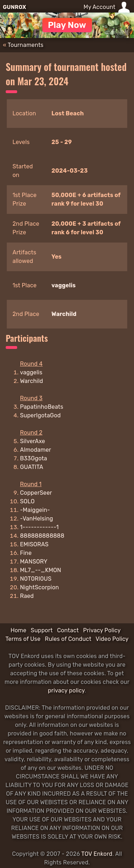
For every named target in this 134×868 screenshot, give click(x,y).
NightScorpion (39, 587)
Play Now (67, 25)
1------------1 (39, 527)
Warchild (64, 314)
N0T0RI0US (36, 579)
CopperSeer (36, 493)
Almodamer (36, 450)
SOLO (27, 501)
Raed (27, 596)
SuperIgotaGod (40, 415)
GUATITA (32, 467)
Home (18, 630)
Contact (68, 630)
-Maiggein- (35, 510)
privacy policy (66, 690)
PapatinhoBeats (42, 407)
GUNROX (14, 7)
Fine (26, 553)
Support (42, 630)
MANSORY (34, 562)
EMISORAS (34, 544)
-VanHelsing (36, 519)
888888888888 (42, 536)
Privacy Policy (102, 630)
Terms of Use (23, 639)
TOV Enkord (97, 854)
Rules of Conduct (68, 639)
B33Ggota (34, 458)
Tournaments (26, 45)
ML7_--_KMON (41, 570)
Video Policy (112, 639)
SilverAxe (33, 441)
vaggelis (64, 285)
